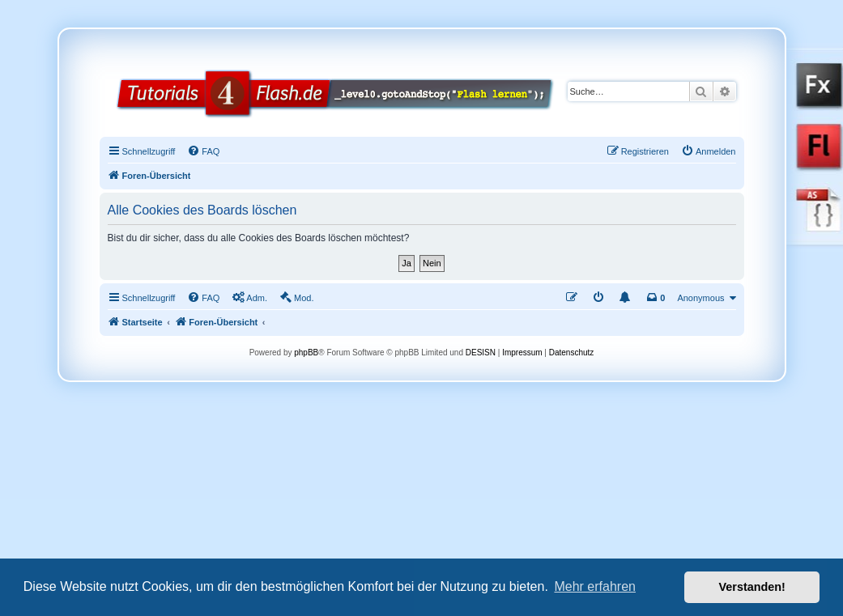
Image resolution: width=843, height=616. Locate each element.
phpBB (306, 353)
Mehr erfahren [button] (595, 586)
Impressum (522, 353)
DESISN (481, 353)
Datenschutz (572, 353)
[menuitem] (203, 151)
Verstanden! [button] (752, 587)
